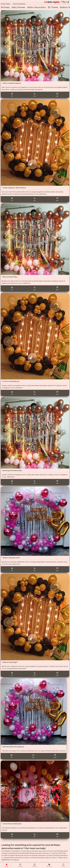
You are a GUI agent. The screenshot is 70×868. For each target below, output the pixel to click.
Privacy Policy (6, 4)
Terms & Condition (19, 4)
